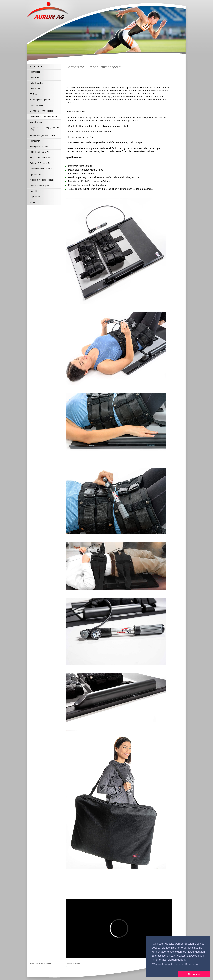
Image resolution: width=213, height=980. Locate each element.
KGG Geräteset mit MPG (41, 158)
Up (67, 966)
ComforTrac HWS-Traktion (42, 111)
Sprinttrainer (35, 174)
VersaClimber (36, 122)
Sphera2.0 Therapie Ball (41, 163)
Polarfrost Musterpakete (41, 186)
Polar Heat (35, 78)
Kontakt (33, 191)
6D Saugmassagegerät (40, 100)
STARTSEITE (36, 67)
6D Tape (34, 94)
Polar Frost (35, 72)
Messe (33, 202)
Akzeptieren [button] (194, 974)
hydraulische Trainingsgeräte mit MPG (44, 129)
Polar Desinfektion (38, 83)
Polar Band (35, 89)
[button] (162, 974)
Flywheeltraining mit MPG (41, 169)
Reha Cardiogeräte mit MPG (43, 136)
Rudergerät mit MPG (39, 147)
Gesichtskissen (37, 105)
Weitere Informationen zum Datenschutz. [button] (176, 964)
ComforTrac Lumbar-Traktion (44, 117)
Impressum (35, 197)
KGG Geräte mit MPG (40, 152)
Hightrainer (35, 141)
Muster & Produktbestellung (42, 180)
